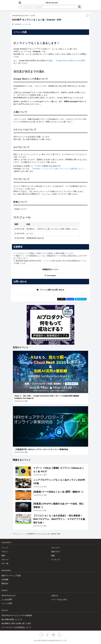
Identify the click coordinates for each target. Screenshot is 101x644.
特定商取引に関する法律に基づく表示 (16, 623)
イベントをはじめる (59, 599)
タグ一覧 (5, 563)
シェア (70, 299)
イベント (22, 534)
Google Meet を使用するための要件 (71, 61)
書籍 (53, 556)
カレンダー (56, 548)
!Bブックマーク (81, 299)
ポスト (61, 299)
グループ (5, 560)
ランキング (56, 560)
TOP (14, 534)
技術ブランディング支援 (11, 576)
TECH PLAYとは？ (9, 596)
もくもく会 (26, 24)
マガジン (5, 552)
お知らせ (55, 596)
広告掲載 (5, 580)
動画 (3, 556)
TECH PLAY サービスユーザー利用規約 (17, 615)
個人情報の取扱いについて (12, 619)
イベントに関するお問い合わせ (51, 290)
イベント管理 (7, 603)
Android (18, 24)
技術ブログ (56, 552)
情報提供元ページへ (50, 269)
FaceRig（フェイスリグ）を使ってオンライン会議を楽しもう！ (59, 169)
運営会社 (5, 583)
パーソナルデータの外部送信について (16, 627)
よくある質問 (7, 599)
